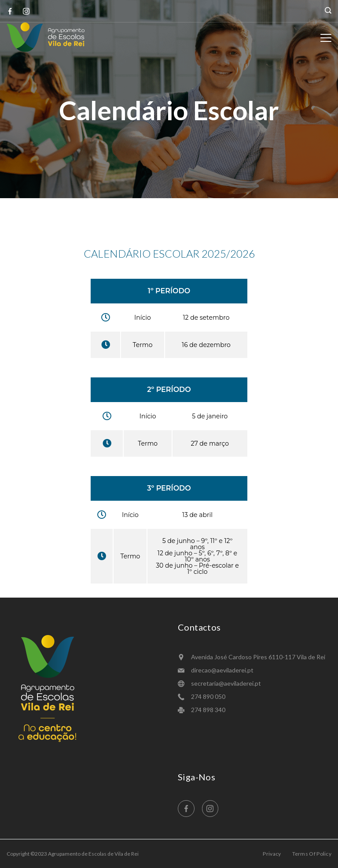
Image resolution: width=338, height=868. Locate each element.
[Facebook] (10, 11)
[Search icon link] (326, 11)
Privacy (272, 854)
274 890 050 (208, 696)
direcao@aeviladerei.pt (222, 670)
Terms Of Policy (312, 854)
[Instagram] (26, 11)
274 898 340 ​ (209, 710)
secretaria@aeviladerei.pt (226, 683)
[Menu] (326, 38)
